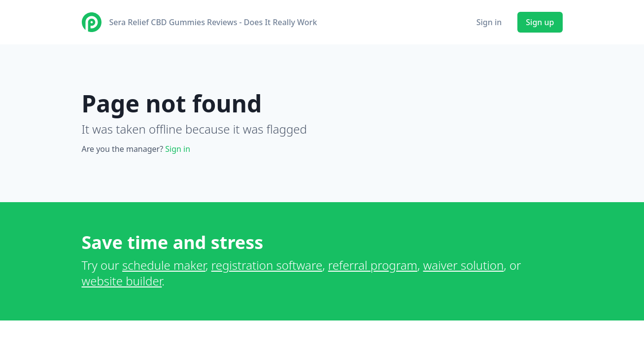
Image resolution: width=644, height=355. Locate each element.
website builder (122, 281)
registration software (267, 265)
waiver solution (464, 265)
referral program (373, 265)
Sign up (540, 22)
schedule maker (164, 265)
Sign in (489, 22)
